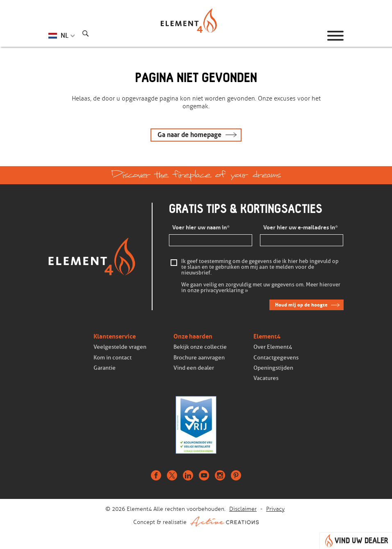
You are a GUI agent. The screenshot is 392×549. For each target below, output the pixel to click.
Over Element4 (273, 347)
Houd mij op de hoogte (301, 305)
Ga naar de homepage (189, 135)
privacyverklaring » (224, 291)
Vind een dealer (194, 368)
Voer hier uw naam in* (201, 228)
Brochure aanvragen (199, 358)
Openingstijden (273, 368)
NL (65, 35)
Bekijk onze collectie (200, 347)
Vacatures (266, 378)
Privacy (275, 509)
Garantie (105, 368)
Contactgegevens (276, 358)
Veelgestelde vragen (120, 347)
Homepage (196, 36)
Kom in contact (113, 358)
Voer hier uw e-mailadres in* (301, 228)
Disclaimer (243, 509)
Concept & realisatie (196, 522)
